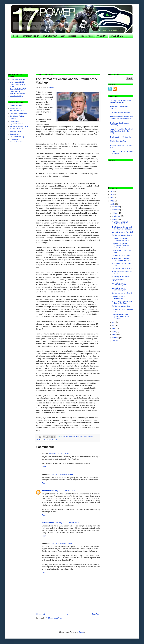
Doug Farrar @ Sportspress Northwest (18, 93)
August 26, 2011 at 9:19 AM (62, 543)
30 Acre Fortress (15, 108)
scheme (91, 437)
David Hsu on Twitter (17, 116)
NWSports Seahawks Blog (19, 126)
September (117, 216)
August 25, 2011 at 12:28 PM (62, 474)
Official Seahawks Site (17, 79)
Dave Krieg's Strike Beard (19, 113)
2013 (113, 198)
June (114, 325)
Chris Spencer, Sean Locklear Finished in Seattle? (121, 102)
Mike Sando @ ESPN (17, 82)
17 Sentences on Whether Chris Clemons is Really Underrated (121, 118)
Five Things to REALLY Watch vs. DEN (120, 223)
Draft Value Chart (50, 36)
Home (16, 36)
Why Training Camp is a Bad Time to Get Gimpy (122, 302)
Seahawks (40, 440)
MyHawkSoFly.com (16, 124)
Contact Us (102, 36)
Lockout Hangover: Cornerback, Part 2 (120, 284)
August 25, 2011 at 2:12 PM (65, 491)
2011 (113, 204)
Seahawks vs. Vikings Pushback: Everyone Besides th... (120, 245)
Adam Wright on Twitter (18, 111)
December (116, 207)
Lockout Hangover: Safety (121, 255)
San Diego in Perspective (121, 277)
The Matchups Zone (17, 142)
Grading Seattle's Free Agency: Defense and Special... (121, 316)
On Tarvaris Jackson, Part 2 (122, 293)
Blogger (82, 632)
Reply (44, 467)
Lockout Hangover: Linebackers (119, 297)
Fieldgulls (13, 119)
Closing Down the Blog (118, 141)
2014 (113, 195)
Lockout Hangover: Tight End (122, 232)
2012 (113, 201)
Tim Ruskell (53, 440)
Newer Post (41, 614)
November (116, 210)
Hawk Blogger (15, 121)
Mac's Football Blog (16, 96)
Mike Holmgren (74, 437)
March (115, 335)
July (114, 322)
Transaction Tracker (30, 36)
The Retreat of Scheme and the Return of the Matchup (122, 228)
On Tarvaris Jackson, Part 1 (122, 306)
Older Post (96, 614)
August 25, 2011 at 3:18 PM (69, 523)
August (115, 219)
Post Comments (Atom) (54, 618)
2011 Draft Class (117, 36)
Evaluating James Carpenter (120, 113)
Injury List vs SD (118, 280)
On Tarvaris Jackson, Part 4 (122, 235)
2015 (113, 192)
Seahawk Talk (15, 134)
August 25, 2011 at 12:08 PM (59, 453)
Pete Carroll (83, 437)
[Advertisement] (63, 56)
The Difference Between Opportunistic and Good (121, 259)
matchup (66, 437)
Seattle (47, 440)
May (114, 328)
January (115, 341)
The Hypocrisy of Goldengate (120, 137)
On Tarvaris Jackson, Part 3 (122, 269)
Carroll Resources (68, 36)
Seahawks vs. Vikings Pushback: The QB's (120, 239)
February (116, 338)
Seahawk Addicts (16, 132)
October (115, 213)
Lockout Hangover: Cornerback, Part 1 (120, 289)
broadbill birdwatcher (50, 523)
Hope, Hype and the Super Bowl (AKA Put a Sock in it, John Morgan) (121, 131)
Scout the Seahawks (17, 129)
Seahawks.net (15, 139)
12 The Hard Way (16, 106)
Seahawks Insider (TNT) (18, 89)
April (114, 332)
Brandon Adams (48, 491)
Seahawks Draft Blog (17, 137)
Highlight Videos (87, 36)
